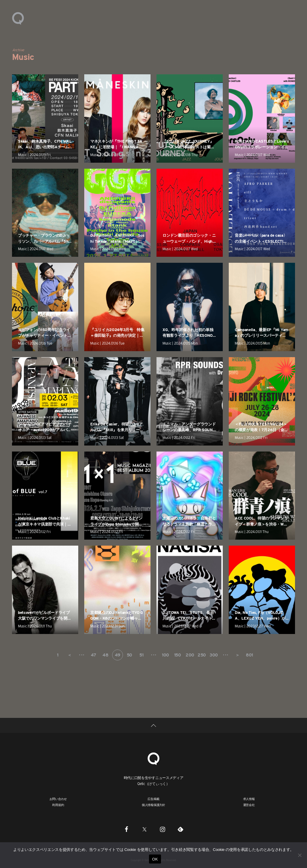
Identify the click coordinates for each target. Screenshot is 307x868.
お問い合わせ (58, 799)
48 (105, 655)
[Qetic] (153, 758)
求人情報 (249, 799)
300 (214, 655)
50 (130, 655)
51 (141, 655)
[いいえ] (300, 855)
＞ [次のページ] (237, 655)
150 (178, 655)
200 (190, 655)
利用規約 (58, 805)
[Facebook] (127, 829)
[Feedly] (180, 829)
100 (165, 655)
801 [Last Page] (249, 655)
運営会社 (249, 805)
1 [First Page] (58, 655)
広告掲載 (153, 799)
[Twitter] (145, 829)
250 (202, 655)
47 (94, 655)
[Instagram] (162, 829)
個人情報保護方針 (153, 805)
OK (155, 859)
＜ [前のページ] (70, 655)
